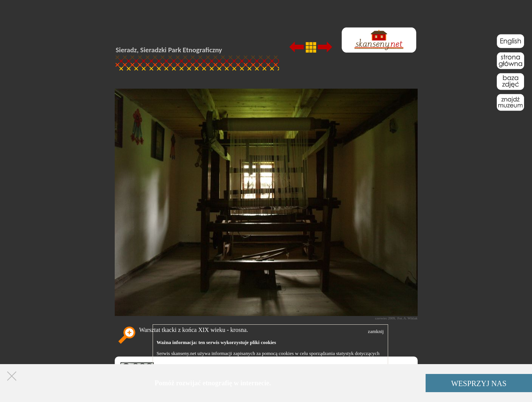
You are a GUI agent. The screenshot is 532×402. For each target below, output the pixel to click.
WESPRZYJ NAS (479, 383)
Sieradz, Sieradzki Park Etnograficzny (169, 50)
